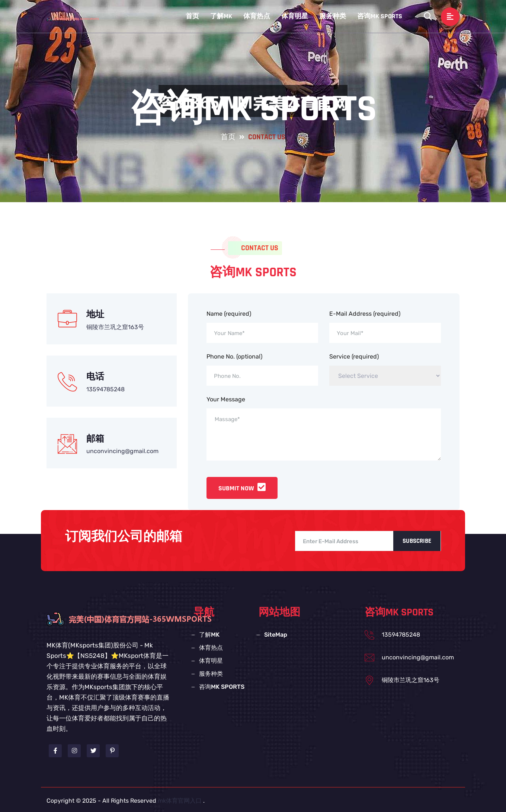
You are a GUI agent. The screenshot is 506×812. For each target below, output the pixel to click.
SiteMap (276, 635)
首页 (192, 16)
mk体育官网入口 (180, 801)
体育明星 (295, 16)
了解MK (221, 16)
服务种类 (333, 16)
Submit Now (242, 488)
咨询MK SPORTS (380, 16)
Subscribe (417, 541)
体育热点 (257, 16)
